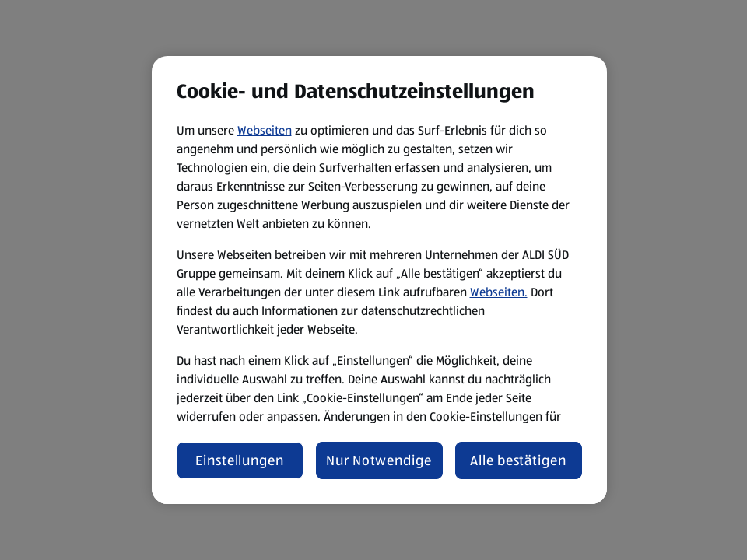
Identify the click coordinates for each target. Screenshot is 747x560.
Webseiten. (499, 292)
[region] (379, 280)
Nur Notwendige (379, 460)
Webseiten (265, 130)
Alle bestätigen (518, 460)
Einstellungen (240, 460)
